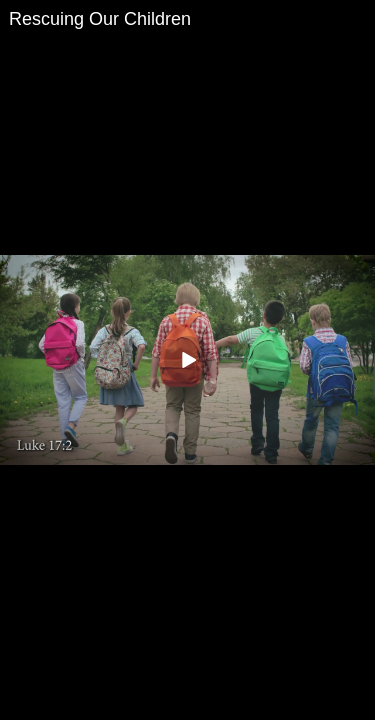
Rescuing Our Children (100, 19)
